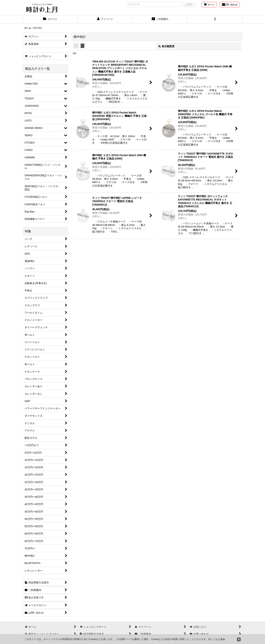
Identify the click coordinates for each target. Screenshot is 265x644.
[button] (215, 19)
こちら (221, 639)
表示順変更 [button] (166, 46)
